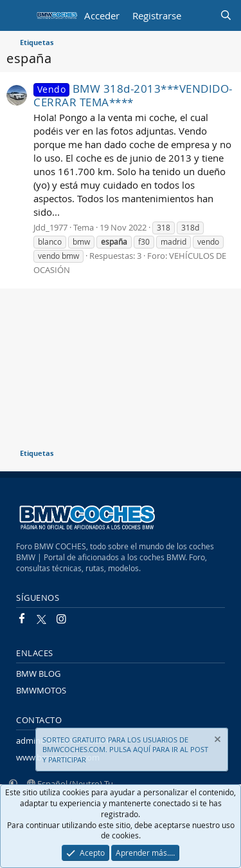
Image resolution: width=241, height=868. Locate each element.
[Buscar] (226, 16)
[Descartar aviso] (217, 741)
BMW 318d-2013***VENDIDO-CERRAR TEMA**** (133, 95)
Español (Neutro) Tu (70, 784)
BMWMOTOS (41, 690)
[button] (13, 784)
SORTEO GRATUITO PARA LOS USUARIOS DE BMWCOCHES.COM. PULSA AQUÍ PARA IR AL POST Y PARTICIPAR (125, 750)
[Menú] (18, 15)
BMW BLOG (38, 674)
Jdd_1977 (50, 227)
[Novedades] (200, 16)
